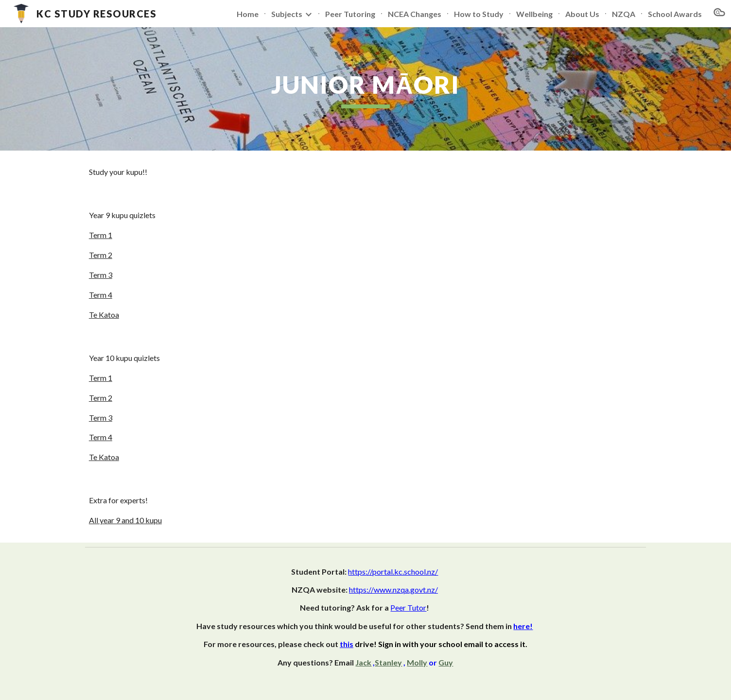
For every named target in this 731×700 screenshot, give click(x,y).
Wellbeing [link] (534, 14)
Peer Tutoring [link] (350, 14)
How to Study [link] (479, 14)
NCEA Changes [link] (415, 14)
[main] (365, 89)
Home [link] (248, 14)
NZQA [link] (624, 14)
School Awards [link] (675, 14)
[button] (719, 14)
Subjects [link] (287, 14)
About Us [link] (582, 14)
